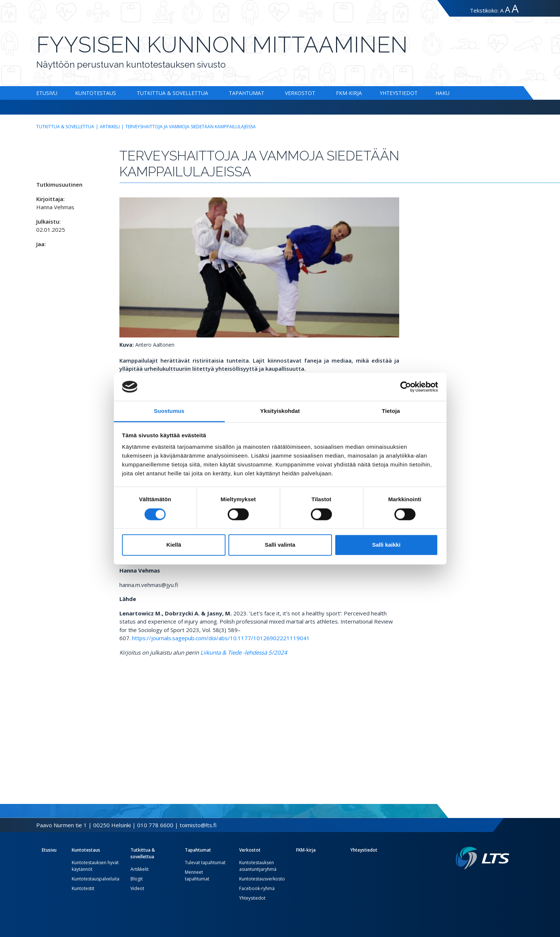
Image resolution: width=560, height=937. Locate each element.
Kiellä (174, 545)
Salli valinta (280, 545)
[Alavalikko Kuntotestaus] (118, 93)
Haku (442, 93)
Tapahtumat (247, 93)
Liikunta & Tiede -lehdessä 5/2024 (244, 652)
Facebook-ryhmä (257, 888)
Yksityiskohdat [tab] (280, 411)
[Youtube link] (506, 881)
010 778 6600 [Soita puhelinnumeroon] (155, 825)
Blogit (137, 879)
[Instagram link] (500, 881)
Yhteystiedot (399, 93)
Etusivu (47, 93)
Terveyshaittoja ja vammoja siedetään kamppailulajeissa (191, 127)
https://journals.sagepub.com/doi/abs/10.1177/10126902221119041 (221, 638)
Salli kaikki (386, 545)
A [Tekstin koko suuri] (508, 9)
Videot (137, 888)
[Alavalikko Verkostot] (317, 93)
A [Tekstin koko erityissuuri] (515, 8)
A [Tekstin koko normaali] (502, 10)
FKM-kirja (349, 93)
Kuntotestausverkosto (262, 879)
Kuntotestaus (96, 93)
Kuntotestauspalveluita (96, 879)
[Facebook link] (489, 881)
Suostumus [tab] (169, 411)
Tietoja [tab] (391, 411)
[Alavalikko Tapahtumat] (266, 93)
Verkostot (300, 93)
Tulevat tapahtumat (205, 863)
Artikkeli (110, 127)
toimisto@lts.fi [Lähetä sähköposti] (198, 825)
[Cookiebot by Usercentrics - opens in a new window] (406, 387)
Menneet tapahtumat (197, 875)
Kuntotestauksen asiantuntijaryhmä (258, 866)
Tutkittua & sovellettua (172, 93)
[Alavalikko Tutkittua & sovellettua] (210, 93)
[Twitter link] (495, 881)
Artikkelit (140, 869)
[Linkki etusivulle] (483, 858)
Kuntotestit (83, 888)
